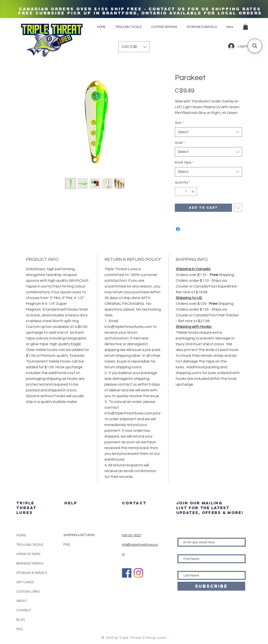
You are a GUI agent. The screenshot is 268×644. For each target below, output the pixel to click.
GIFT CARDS (25, 582)
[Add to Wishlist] (238, 208)
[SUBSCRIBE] (211, 586)
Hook (180, 143)
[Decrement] (179, 191)
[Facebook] (127, 573)
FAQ (19, 629)
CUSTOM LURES (28, 591)
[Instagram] (138, 573)
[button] (246, 27)
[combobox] (208, 132)
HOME (21, 535)
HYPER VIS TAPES (28, 554)
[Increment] (193, 191)
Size (179, 123)
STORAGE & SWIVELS (32, 573)
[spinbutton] (186, 191)
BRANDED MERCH (30, 563)
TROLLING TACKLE (30, 545)
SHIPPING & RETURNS (79, 535)
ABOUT (22, 601)
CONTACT (24, 610)
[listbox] (134, 47)
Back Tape (184, 163)
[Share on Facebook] (178, 229)
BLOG (21, 620)
